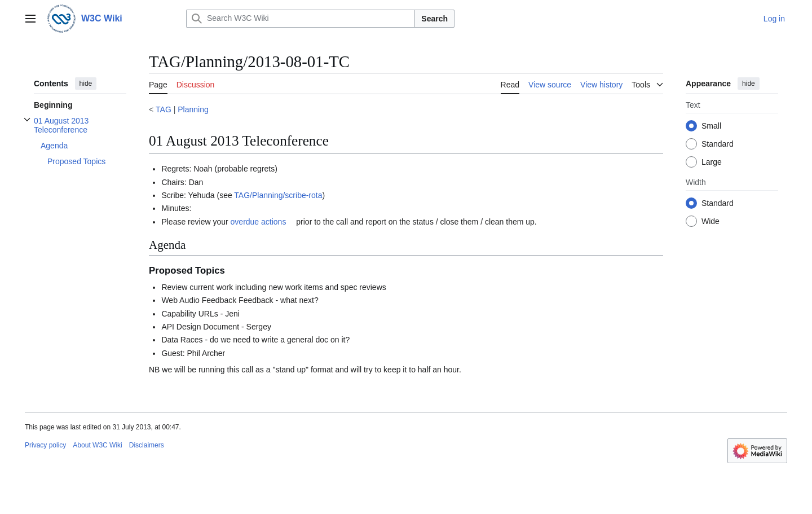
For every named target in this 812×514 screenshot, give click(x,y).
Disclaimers (147, 445)
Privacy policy (45, 445)
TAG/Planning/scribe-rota (278, 195)
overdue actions (259, 222)
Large (712, 162)
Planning (193, 109)
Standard (718, 144)
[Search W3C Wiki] (301, 19)
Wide (710, 221)
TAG (164, 109)
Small (711, 126)
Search (434, 19)
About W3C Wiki (97, 445)
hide (86, 84)
